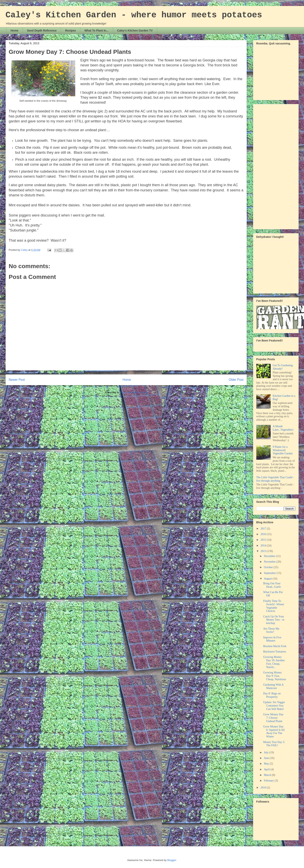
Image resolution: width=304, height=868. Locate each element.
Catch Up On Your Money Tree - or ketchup (274, 620)
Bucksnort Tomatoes (275, 652)
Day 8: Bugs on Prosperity (272, 695)
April (267, 769)
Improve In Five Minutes (272, 639)
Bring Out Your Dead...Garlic (272, 585)
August (268, 579)
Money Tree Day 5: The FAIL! (274, 744)
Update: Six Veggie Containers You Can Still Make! (274, 706)
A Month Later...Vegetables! (283, 428)
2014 (264, 546)
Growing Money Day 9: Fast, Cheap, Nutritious (275, 676)
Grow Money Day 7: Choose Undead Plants (273, 718)
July (267, 752)
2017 (264, 529)
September (270, 573)
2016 (264, 534)
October (269, 567)
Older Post (236, 380)
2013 (264, 551)
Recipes (71, 31)
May (267, 764)
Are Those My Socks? (271, 630)
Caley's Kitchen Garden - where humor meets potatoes (134, 15)
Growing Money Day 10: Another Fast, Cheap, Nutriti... (274, 662)
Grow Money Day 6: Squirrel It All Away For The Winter (274, 732)
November (270, 562)
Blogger (172, 860)
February (269, 781)
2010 (264, 788)
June (267, 758)
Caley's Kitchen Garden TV (135, 31)
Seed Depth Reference (42, 31)
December (270, 556)
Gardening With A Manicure (273, 686)
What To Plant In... (96, 31)
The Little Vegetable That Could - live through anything (275, 479)
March (268, 775)
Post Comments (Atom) (134, 392)
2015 (264, 540)
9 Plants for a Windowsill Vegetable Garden (283, 450)
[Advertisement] (272, 165)
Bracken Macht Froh (275, 646)
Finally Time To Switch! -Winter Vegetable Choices (274, 606)
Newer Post (17, 380)
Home (14, 31)
